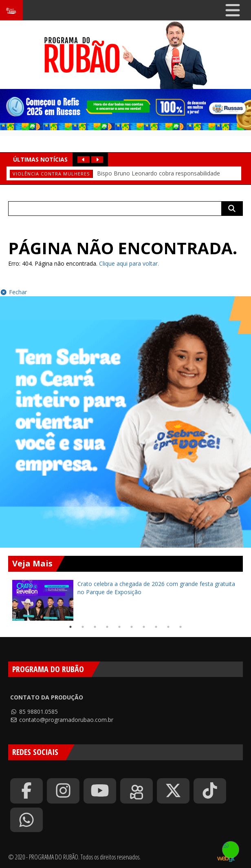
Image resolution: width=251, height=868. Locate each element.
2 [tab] (83, 627)
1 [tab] (70, 627)
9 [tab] (168, 627)
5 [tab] (119, 627)
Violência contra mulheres (51, 174)
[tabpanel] (125, 600)
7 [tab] (144, 627)
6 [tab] (132, 627)
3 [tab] (95, 627)
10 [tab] (181, 627)
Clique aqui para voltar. (129, 263)
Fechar (13, 292)
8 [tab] (156, 627)
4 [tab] (107, 627)
